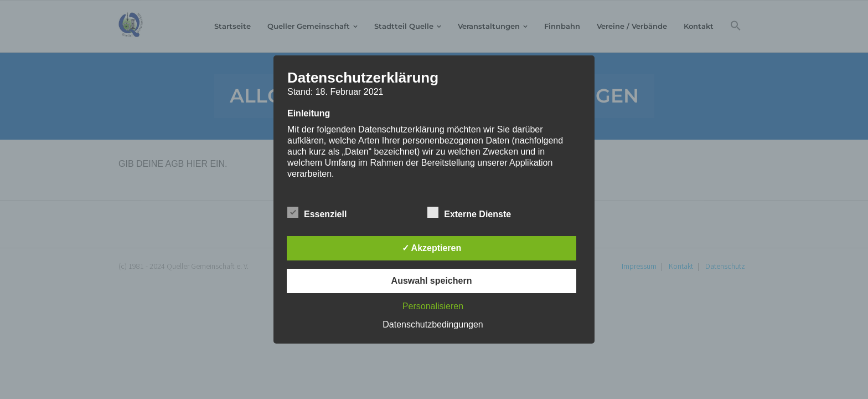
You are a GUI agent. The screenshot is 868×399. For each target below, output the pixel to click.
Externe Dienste (469, 212)
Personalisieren (433, 306)
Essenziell (317, 212)
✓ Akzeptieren (432, 248)
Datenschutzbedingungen (433, 324)
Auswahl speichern (432, 281)
